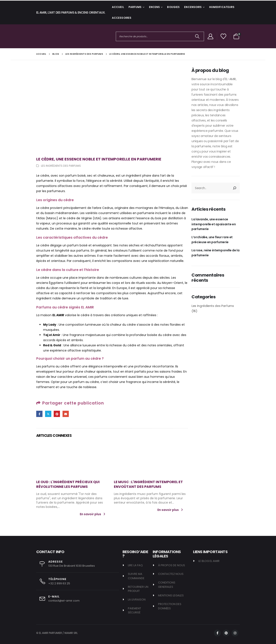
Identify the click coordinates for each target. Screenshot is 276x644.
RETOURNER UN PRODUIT (138, 589)
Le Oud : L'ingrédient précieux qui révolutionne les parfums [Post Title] (68, 484)
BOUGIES (173, 7)
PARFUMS (135, 7)
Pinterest (57, 414)
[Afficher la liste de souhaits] (223, 36)
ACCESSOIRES (122, 18)
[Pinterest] (226, 633)
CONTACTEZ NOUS (171, 574)
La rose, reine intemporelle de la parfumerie (215, 253)
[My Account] (210, 36)
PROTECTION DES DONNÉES (170, 606)
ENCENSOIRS (193, 7)
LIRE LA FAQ (135, 565)
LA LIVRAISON (137, 600)
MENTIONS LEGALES (171, 595)
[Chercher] (197, 36)
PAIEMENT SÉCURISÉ (134, 611)
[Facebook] (217, 633)
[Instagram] (235, 633)
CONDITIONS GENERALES (167, 585)
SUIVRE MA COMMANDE (136, 576)
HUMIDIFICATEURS (222, 7)
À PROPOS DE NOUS (172, 565)
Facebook (39, 414)
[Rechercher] (235, 188)
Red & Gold (52, 345)
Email (66, 414)
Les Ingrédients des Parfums (61, 166)
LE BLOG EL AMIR (209, 561)
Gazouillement (48, 414)
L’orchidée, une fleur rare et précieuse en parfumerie (212, 240)
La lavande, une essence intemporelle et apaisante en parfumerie (214, 224)
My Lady (50, 325)
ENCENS (154, 7)
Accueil (118, 7)
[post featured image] (73, 460)
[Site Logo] (52, 36)
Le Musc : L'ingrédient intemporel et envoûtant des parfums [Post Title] (148, 484)
